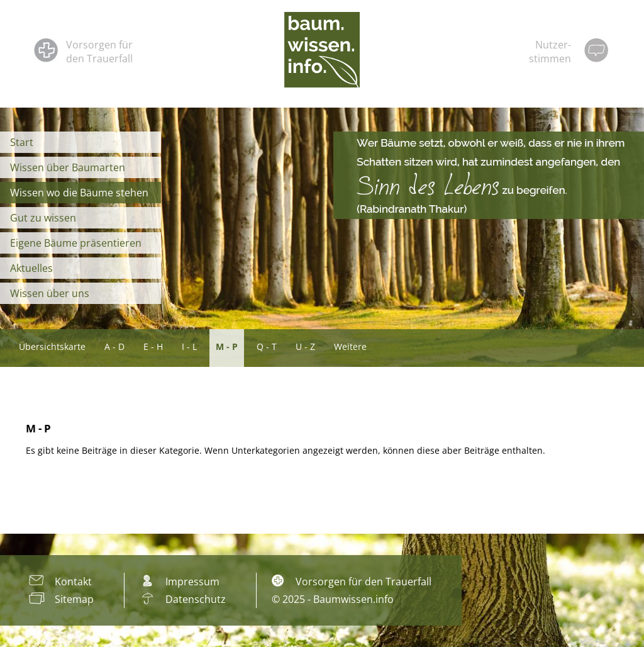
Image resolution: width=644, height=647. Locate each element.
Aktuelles (31, 268)
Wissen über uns (50, 293)
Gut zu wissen (43, 218)
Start (22, 142)
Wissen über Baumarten (68, 167)
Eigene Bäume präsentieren (76, 243)
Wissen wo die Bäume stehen (79, 193)
